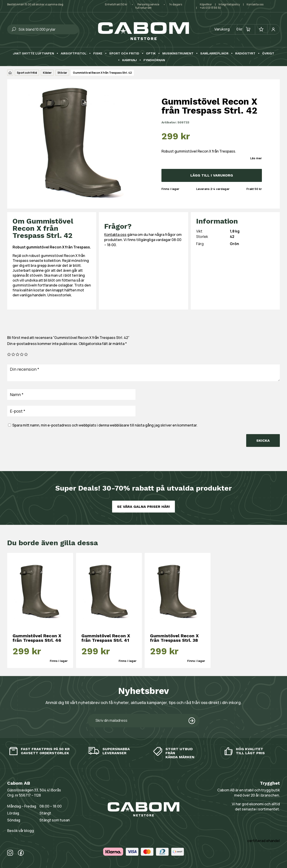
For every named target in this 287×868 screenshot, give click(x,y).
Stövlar (62, 73)
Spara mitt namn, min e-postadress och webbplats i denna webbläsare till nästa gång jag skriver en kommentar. (105, 425)
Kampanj (129, 60)
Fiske (98, 53)
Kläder (47, 73)
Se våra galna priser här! (143, 507)
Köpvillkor (206, 4)
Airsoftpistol (74, 53)
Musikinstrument (178, 53)
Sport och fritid (124, 53)
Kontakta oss (255, 4)
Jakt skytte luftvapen (34, 53)
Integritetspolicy (229, 4)
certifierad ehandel (264, 841)
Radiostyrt (245, 53)
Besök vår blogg (21, 831)
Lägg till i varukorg (212, 175)
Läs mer (256, 158)
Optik (151, 53)
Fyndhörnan (154, 60)
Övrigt (268, 53)
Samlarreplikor (214, 53)
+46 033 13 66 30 (210, 8)
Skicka (263, 440)
